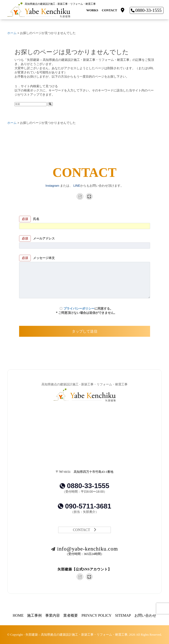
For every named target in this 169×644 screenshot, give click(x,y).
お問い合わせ (145, 615)
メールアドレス (85, 243)
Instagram (52, 186)
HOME (18, 615)
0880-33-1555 (146, 10)
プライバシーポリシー (79, 309)
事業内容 (53, 615)
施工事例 (34, 615)
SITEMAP (123, 615)
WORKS (92, 10)
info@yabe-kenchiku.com (84, 549)
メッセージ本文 (85, 277)
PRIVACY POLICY (97, 615)
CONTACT (110, 10)
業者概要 (71, 615)
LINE (77, 186)
